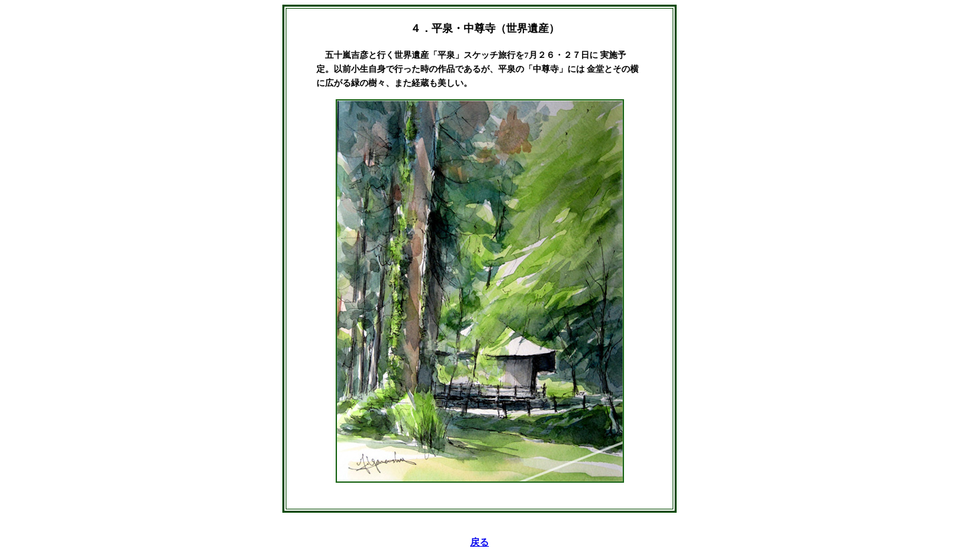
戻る (479, 542)
